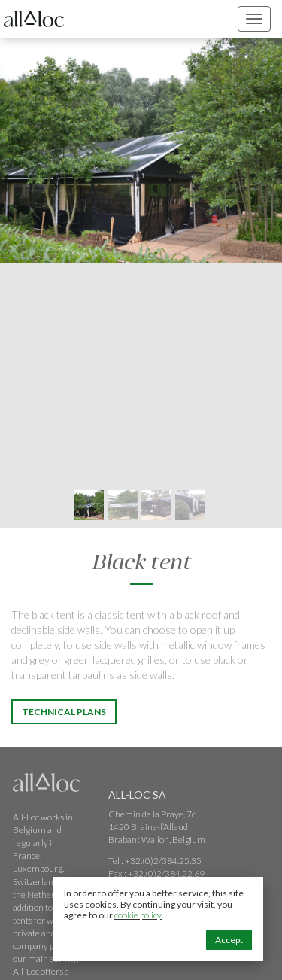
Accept (229, 940)
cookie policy (138, 915)
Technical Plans (64, 712)
